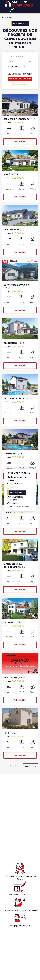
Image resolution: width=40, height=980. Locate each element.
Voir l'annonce (20, 142)
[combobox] (20, 62)
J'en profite (12, 487)
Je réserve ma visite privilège (18, 507)
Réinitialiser (20, 84)
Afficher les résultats (20, 79)
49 (15, 766)
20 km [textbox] (19, 62)
